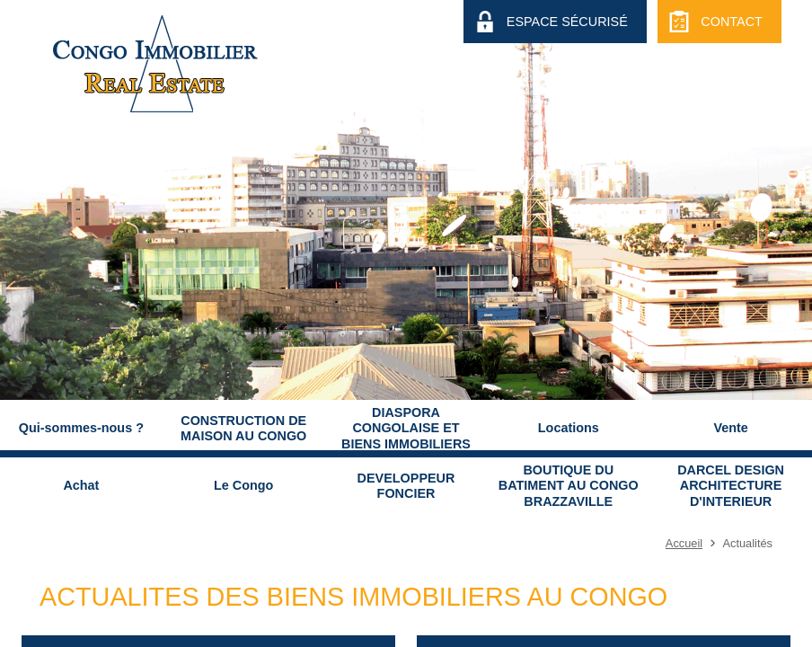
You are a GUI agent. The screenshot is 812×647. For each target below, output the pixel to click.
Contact (731, 22)
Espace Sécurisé (567, 22)
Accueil (684, 543)
